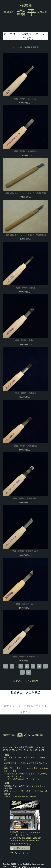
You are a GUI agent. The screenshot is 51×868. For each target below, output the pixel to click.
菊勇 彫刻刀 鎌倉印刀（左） (26, 551)
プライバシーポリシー (20, 853)
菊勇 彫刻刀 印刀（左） (26, 99)
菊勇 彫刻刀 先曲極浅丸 (26, 446)
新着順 (36, 47)
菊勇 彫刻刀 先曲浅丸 (26, 393)
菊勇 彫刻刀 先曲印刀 (26, 340)
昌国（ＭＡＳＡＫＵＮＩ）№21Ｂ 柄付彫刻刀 (26, 193)
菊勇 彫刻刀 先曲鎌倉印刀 (26, 657)
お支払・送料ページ (20, 786)
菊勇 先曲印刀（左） (26, 604)
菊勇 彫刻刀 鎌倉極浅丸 (26, 151)
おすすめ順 (17, 47)
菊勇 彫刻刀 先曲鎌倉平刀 (26, 498)
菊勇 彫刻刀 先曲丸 (26, 288)
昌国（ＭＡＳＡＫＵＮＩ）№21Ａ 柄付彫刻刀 (26, 235)
